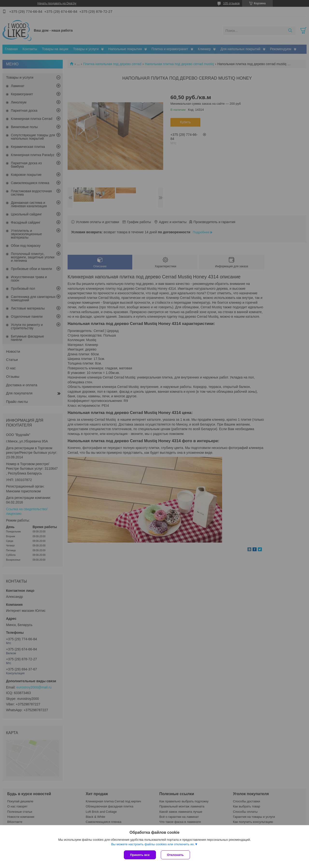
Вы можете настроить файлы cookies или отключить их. (153, 844)
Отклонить (175, 855)
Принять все (140, 855)
